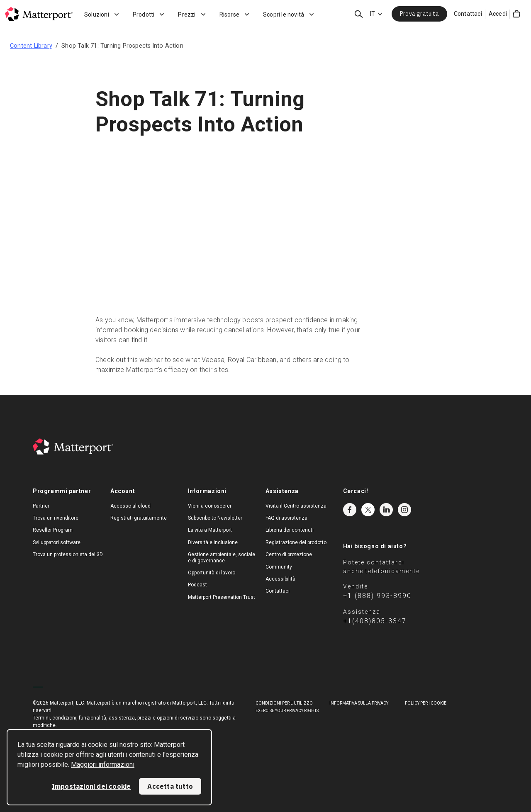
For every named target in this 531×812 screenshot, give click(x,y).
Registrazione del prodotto (296, 542)
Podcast (197, 585)
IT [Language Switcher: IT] (373, 14)
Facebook (350, 510)
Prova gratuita (419, 14)
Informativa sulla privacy (359, 703)
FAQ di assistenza (286, 518)
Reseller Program (53, 530)
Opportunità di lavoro (212, 573)
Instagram (404, 510)
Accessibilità (280, 579)
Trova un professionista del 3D (68, 554)
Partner (41, 506)
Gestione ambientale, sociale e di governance (222, 557)
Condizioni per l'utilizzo (284, 703)
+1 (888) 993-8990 (377, 596)
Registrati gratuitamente (139, 518)
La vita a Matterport (210, 530)
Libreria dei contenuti (290, 530)
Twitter (368, 510)
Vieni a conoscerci (209, 506)
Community (279, 567)
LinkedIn (386, 510)
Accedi (498, 14)
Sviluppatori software (57, 542)
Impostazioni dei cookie (91, 786)
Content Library (31, 46)
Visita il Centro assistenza (296, 506)
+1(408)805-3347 (375, 621)
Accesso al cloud (130, 506)
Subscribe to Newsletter (215, 518)
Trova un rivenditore (56, 518)
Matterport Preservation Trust (222, 597)
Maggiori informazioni (103, 765)
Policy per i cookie (426, 703)
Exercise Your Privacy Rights (287, 711)
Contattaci (468, 14)
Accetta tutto (170, 786)
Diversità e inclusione (213, 542)
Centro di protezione (289, 554)
